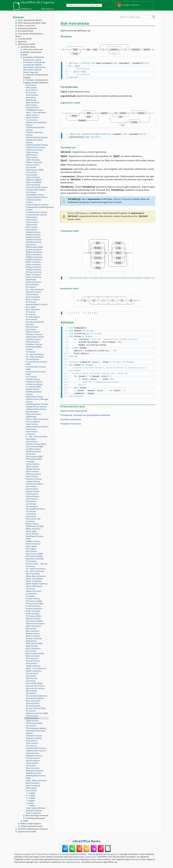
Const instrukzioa (33, 185)
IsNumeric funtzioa (34, 479)
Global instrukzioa (33, 414)
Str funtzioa (31, 711)
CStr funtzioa (31, 220)
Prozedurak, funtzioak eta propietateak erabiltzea (85, 414)
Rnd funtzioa (31, 651)
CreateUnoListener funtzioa (34, 201)
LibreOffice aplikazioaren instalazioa (33, 829)
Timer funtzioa (32, 743)
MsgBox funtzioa (33, 541)
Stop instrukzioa (33, 703)
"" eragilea (30, 803)
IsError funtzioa (32, 471)
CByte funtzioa (32, 117)
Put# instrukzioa (33, 614)
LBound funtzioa (33, 491)
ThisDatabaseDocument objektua (36, 732)
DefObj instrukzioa (34, 270)
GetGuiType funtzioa (34, 397)
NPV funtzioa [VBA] (34, 556)
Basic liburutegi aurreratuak (37, 815)
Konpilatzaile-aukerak (32, 60)
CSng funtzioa (32, 217)
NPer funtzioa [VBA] (34, 554)
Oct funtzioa (31, 561)
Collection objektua (34, 180)
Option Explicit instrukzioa (37, 584)
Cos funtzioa (31, 192)
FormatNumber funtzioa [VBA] (36, 368)
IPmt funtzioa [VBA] (34, 456)
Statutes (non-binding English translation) (68, 854)
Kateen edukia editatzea (36, 808)
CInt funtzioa (31, 172)
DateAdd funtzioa (33, 232)
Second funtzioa (33, 661)
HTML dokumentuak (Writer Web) (32, 23)
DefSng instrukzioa (34, 272)
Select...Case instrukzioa (36, 112)
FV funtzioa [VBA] (33, 387)
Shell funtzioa (32, 678)
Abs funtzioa (31, 85)
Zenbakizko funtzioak (35, 559)
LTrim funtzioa (32, 499)
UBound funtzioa (33, 761)
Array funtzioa (32, 90)
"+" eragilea (31, 798)
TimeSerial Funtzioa (34, 736)
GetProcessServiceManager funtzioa (37, 400)
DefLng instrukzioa (34, 267)
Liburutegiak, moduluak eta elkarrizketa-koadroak (34, 68)
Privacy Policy (42, 854)
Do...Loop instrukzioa (35, 289)
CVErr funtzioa (32, 227)
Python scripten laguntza (31, 824)
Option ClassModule (34, 579)
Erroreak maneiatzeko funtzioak (35, 323)
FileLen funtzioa (32, 342)
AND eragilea (31, 88)
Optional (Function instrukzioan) (34, 592)
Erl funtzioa (31, 312)
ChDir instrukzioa (33, 160)
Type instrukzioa (33, 753)
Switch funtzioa (32, 721)
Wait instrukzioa (33, 768)
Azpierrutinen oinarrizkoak (74, 410)
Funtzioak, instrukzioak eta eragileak (36, 76)
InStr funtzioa (32, 442)
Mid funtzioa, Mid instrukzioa (33, 520)
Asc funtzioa (31, 93)
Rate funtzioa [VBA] (34, 621)
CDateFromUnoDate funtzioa (34, 141)
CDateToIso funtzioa (34, 150)
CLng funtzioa (32, 175)
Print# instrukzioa (33, 606)
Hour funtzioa (32, 432)
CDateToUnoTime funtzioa (37, 137)
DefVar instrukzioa (34, 277)
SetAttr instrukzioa (34, 671)
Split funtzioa (31, 691)
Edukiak (18, 17)
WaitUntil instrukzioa (35, 771)
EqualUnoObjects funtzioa (37, 304)
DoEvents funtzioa (33, 292)
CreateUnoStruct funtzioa (37, 212)
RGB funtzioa (31, 641)
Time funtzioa (31, 741)
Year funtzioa (31, 791)
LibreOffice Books (87, 841)
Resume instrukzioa (34, 638)
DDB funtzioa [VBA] (34, 247)
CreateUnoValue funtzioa (36, 215)
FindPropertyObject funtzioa (34, 348)
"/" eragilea (30, 801)
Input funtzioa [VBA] (34, 447)
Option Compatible (34, 182)
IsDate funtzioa (32, 466)
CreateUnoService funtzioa (37, 205)
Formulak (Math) (25, 39)
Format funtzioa (32, 359)
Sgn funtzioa (31, 676)
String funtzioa (32, 716)
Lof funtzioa (31, 514)
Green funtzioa (32, 424)
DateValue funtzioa (34, 242)
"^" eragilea (31, 805)
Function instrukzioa (34, 384)
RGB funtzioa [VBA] (34, 643)
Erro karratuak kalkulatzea (37, 696)
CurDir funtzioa (32, 222)
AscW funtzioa (32, 95)
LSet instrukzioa (32, 496)
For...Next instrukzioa (35, 354)
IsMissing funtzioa (33, 474)
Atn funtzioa (31, 98)
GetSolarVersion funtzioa (36, 407)
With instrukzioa (33, 783)
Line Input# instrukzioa (35, 509)
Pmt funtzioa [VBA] (34, 601)
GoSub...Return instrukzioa (37, 419)
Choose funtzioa (33, 165)
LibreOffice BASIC (28, 47)
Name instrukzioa (33, 544)
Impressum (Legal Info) (24, 854)
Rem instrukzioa (32, 631)
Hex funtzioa (31, 429)
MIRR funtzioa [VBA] (35, 526)
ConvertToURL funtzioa (36, 190)
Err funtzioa (31, 314)
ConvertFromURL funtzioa (37, 187)
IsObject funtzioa (33, 481)
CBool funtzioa (32, 115)
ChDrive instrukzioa (34, 162)
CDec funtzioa (32, 157)
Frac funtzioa (31, 377)
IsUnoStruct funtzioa (35, 484)
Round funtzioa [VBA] (35, 653)
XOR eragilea (31, 788)
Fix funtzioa (31, 352)
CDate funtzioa (32, 152)
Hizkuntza (46, 8)
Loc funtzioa (31, 511)
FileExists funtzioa (33, 339)
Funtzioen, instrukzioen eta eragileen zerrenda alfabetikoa (36, 81)
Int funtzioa (31, 454)
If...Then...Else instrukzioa (37, 437)
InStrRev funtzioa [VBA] (36, 444)
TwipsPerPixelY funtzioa (36, 751)
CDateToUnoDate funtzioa (37, 145)
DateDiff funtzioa (33, 235)
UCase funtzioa (32, 763)
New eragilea (31, 546)
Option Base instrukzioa (36, 576)
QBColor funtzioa (33, 619)
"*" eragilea (31, 796)
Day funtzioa (31, 245)
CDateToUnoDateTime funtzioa (35, 129)
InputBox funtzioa (33, 449)
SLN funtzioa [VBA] (34, 683)
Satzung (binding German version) (103, 854)
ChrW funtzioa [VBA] (35, 170)
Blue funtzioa (31, 105)
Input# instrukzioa (33, 452)
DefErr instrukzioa (33, 262)
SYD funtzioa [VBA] (34, 723)
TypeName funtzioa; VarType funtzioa (34, 757)
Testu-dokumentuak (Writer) (30, 20)
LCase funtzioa (32, 494)
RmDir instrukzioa (33, 648)
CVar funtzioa (32, 225)
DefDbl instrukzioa (34, 260)
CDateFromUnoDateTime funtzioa (36, 124)
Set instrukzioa (32, 673)
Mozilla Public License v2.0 (84, 857)
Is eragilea (30, 461)
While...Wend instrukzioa (36, 781)
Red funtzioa (31, 629)
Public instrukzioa (33, 611)
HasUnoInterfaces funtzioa (37, 427)
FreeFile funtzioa (33, 379)
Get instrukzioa (32, 412)
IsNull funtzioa (32, 476)
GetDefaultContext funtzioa (34, 393)
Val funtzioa (31, 766)
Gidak (25, 821)
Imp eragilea (31, 439)
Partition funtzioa (33, 599)
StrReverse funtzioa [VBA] (37, 713)
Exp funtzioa (31, 329)
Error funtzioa (32, 319)
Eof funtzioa (31, 302)
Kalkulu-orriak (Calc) (27, 26)
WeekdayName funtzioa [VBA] (36, 777)
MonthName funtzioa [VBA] (35, 538)
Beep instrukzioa (33, 103)
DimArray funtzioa (33, 282)
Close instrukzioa (33, 177)
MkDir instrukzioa (33, 529)
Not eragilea (31, 549)
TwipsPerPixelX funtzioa (36, 748)
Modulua (25, 8)
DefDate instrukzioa (34, 257)
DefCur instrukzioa (34, 255)
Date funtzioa (31, 230)
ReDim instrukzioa (33, 626)
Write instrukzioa (33, 786)
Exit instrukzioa (32, 327)
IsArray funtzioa (32, 464)
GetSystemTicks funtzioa (36, 409)
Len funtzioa (31, 504)
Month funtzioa (32, 534)
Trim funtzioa (31, 746)
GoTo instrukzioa (33, 422)
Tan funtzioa (31, 726)
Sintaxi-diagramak (31, 72)
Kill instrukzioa (32, 489)
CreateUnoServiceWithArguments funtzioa (37, 208)
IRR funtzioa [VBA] (34, 459)
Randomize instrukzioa (35, 624)
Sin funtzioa (31, 681)
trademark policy (73, 862)
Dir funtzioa (31, 287)
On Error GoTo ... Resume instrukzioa (36, 565)
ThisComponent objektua (36, 728)
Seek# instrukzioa (33, 666)
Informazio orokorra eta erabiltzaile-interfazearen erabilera (32, 52)
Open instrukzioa (33, 574)
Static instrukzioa (33, 701)
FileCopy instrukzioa (34, 334)
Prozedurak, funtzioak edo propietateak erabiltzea (34, 64)
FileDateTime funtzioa (35, 337)
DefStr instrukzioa (33, 275)
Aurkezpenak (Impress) (27, 28)
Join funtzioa (31, 486)
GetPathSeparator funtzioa (37, 404)
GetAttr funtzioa (33, 389)
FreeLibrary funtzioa (34, 382)
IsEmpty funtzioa (33, 469)
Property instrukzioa (34, 609)
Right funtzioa (32, 646)
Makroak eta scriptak (26, 44)
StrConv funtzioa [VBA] (36, 708)
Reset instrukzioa (33, 636)
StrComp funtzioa (33, 706)
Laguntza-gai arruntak (27, 831)
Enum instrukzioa (33, 297)
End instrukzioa (32, 294)
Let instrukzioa (32, 506)
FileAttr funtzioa (33, 332)
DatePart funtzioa (33, 237)
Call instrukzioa (32, 107)
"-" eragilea (31, 793)
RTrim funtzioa (32, 658)
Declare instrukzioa (34, 250)
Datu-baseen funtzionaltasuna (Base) (29, 35)
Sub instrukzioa (32, 718)
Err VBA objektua (33, 317)
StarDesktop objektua (35, 698)
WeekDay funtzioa (33, 773)
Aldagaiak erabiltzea (34, 810)
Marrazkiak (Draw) (26, 31)
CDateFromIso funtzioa (36, 147)
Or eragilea (30, 596)
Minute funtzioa (32, 524)
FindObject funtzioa (34, 344)
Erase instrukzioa (33, 309)
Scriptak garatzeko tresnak (31, 826)
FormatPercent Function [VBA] (36, 373)
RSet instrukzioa (33, 656)
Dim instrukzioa (32, 284)
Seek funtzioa (31, 663)
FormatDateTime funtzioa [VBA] (36, 363)
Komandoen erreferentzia (34, 57)
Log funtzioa (31, 516)
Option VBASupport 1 (79, 212)
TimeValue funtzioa (34, 738)
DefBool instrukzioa (34, 252)
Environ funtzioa (33, 299)
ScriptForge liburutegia (35, 818)
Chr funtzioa (31, 167)
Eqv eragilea (31, 307)
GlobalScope (31, 100)
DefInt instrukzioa (33, 265)
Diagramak (22, 41)
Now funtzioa (31, 551)
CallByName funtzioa (35, 110)
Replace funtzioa (33, 633)
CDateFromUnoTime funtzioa (34, 134)
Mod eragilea (31, 531)
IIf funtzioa (30, 434)
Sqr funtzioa (31, 693)
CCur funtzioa (32, 120)
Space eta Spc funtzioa (35, 686)
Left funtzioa (31, 501)
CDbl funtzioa (32, 155)
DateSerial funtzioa (34, 240)
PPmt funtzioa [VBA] (34, 604)
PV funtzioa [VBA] (33, 616)
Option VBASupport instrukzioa (34, 587)
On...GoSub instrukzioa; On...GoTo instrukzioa (36, 570)
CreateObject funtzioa (35, 195)
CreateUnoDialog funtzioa (37, 197)
